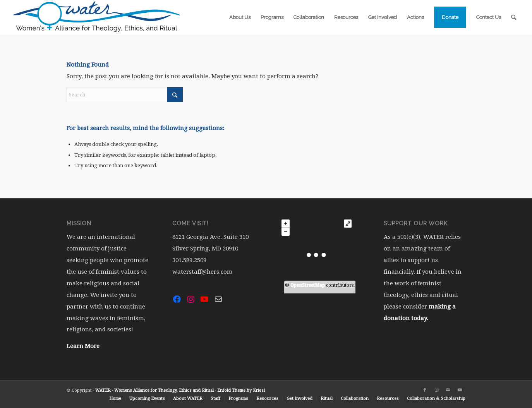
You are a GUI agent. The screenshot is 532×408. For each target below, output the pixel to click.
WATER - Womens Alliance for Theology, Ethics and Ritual (154, 390)
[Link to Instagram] (436, 390)
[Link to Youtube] (460, 390)
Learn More (83, 346)
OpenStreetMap (308, 285)
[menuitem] (240, 17)
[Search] (514, 17)
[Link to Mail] (448, 390)
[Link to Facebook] (425, 390)
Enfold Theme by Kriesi (241, 390)
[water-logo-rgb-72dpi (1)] (97, 17)
